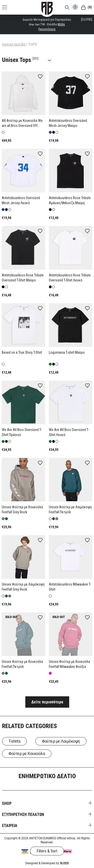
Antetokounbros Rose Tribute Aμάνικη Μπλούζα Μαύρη (70, 200)
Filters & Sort (47, 851)
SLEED (64, 863)
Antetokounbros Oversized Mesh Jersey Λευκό (21, 200)
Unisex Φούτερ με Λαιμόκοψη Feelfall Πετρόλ (70, 510)
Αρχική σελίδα (14, 44)
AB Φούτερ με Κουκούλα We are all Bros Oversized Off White (22, 123)
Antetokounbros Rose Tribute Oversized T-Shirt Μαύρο (23, 278)
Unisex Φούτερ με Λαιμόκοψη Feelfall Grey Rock (23, 587)
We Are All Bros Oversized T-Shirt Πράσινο (22, 432)
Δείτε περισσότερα (47, 702)
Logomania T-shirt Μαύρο (67, 352)
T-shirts (14, 741)
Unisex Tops (28, 60)
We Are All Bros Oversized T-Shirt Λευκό (69, 432)
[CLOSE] (86, 19)
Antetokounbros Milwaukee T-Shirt (70, 587)
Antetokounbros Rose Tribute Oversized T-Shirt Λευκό (70, 278)
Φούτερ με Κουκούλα (27, 754)
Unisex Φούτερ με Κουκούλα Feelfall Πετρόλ (22, 664)
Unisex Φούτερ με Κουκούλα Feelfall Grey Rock (22, 510)
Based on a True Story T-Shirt (22, 352)
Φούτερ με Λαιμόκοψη (61, 741)
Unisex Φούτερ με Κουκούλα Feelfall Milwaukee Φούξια (69, 664)
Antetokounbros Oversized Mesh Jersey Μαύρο (68, 123)
